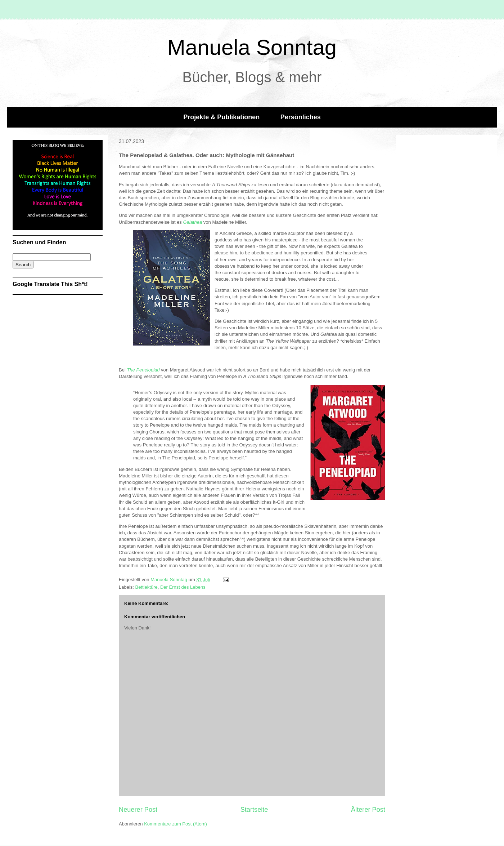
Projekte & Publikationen (221, 117)
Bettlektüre (147, 587)
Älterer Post (368, 810)
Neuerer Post (138, 810)
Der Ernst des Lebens (183, 587)
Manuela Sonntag (252, 47)
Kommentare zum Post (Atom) (175, 824)
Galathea (192, 222)
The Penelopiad (143, 370)
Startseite (254, 810)
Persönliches (301, 117)
